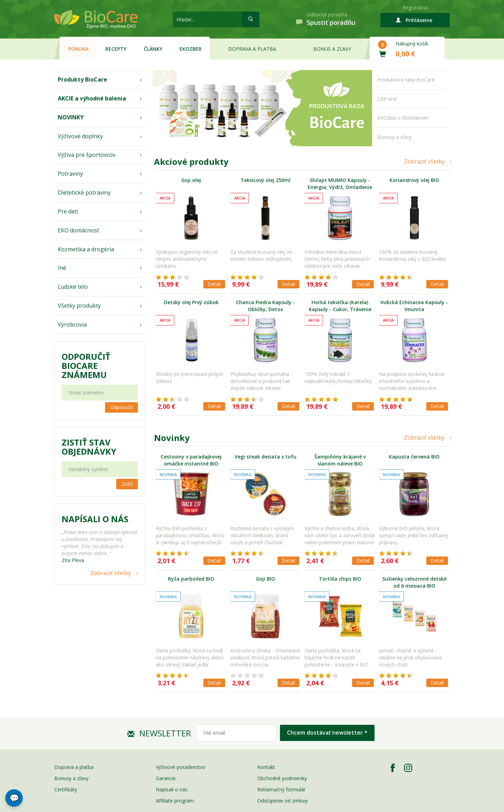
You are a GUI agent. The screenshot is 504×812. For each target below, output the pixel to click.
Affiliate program (175, 801)
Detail (214, 284)
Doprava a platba (252, 49)
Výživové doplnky (80, 136)
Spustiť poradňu (331, 22)
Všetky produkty (79, 306)
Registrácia (415, 8)
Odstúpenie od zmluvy (282, 801)
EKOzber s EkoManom (403, 118)
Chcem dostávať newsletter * (327, 733)
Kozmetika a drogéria (86, 249)
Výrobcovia (72, 324)
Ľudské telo (73, 287)
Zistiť (127, 484)
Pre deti (68, 211)
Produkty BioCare (82, 79)
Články (153, 49)
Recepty (116, 49)
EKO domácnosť (78, 230)
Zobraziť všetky (111, 573)
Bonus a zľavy (332, 49)
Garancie (166, 778)
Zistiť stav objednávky (89, 447)
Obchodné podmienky (282, 778)
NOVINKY (71, 117)
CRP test (387, 99)
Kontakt (266, 767)
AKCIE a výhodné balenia (92, 98)
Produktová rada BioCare (406, 80)
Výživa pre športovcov (87, 155)
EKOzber (191, 49)
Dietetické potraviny (84, 192)
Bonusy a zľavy (394, 137)
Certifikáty (66, 789)
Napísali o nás (172, 789)
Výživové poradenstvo (181, 767)
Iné (62, 268)
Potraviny (70, 174)
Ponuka (78, 49)
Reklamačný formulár (281, 789)
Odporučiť (121, 407)
